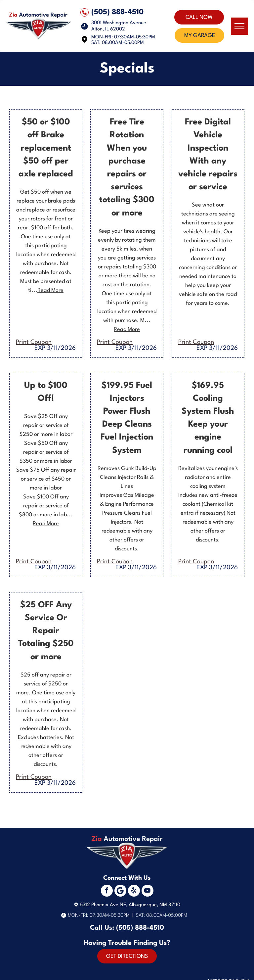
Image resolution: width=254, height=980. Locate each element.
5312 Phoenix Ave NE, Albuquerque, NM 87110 (130, 905)
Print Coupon (34, 342)
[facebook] (107, 891)
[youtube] (148, 891)
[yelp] (134, 891)
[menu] (239, 26)
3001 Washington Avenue (119, 23)
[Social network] (120, 891)
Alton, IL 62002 (108, 29)
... (47, 290)
